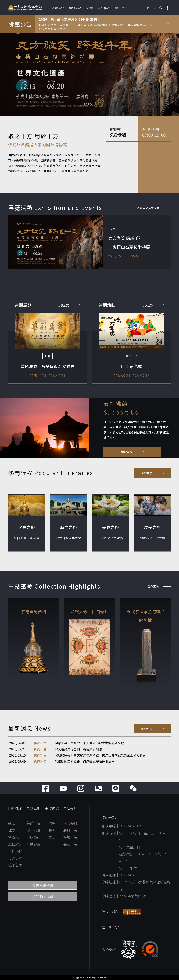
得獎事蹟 (15, 858)
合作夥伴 (15, 851)
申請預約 (70, 808)
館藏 (89, 8)
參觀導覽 (58, 8)
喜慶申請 (70, 844)
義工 (52, 830)
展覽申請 (70, 830)
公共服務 (34, 844)
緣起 (12, 823)
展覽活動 (75, 8)
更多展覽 (69, 305)
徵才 (52, 837)
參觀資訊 (34, 837)
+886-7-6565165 (131, 875)
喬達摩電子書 (43, 885)
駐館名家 (15, 865)
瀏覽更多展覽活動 (154, 208)
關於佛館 (15, 808)
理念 (12, 830)
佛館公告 (34, 823)
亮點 (113, 229)
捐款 (52, 823)
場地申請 (70, 837)
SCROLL (89, 104)
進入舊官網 (110, 927)
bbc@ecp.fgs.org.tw (134, 896)
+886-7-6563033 (131, 826)
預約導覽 (70, 823)
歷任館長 (15, 844)
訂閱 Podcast (43, 896)
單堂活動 (131, 356)
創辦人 (13, 837)
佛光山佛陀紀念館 (25, 8)
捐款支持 (132, 452)
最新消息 (34, 830)
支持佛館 (104, 8)
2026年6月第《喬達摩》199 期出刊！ (70, 19)
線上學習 (121, 8)
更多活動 (153, 305)
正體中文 (149, 8)
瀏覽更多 (153, 473)
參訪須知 (34, 808)
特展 (48, 356)
